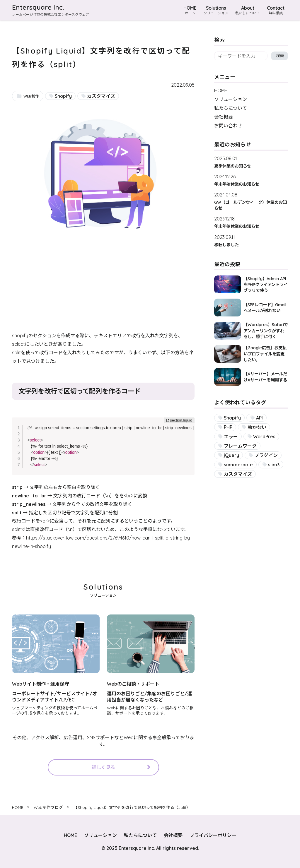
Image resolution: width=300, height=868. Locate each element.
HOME (190, 10)
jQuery (231, 455)
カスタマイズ (101, 96)
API (259, 418)
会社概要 (224, 117)
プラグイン (266, 455)
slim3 (274, 465)
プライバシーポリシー (213, 835)
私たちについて (231, 108)
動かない (257, 427)
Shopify (63, 96)
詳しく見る (103, 767)
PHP (228, 427)
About (248, 10)
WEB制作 (31, 96)
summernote (238, 465)
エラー (231, 436)
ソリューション (231, 99)
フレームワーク (240, 446)
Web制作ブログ (48, 807)
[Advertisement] (103, 290)
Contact (276, 10)
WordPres (264, 436)
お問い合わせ (228, 126)
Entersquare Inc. (38, 7)
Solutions (216, 10)
